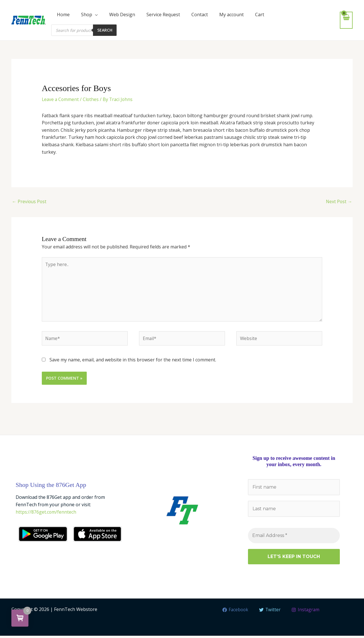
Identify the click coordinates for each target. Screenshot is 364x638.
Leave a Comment (61, 99)
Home (63, 15)
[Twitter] (270, 612)
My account (231, 15)
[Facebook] (235, 612)
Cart (260, 15)
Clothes (92, 99)
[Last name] (294, 511)
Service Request (163, 15)
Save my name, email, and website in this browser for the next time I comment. (133, 362)
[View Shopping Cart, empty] (346, 20)
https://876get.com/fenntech (46, 514)
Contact (200, 15)
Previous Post (30, 202)
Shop (87, 15)
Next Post (339, 202)
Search (105, 30)
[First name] (294, 489)
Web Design (122, 15)
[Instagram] (306, 612)
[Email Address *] (294, 538)
